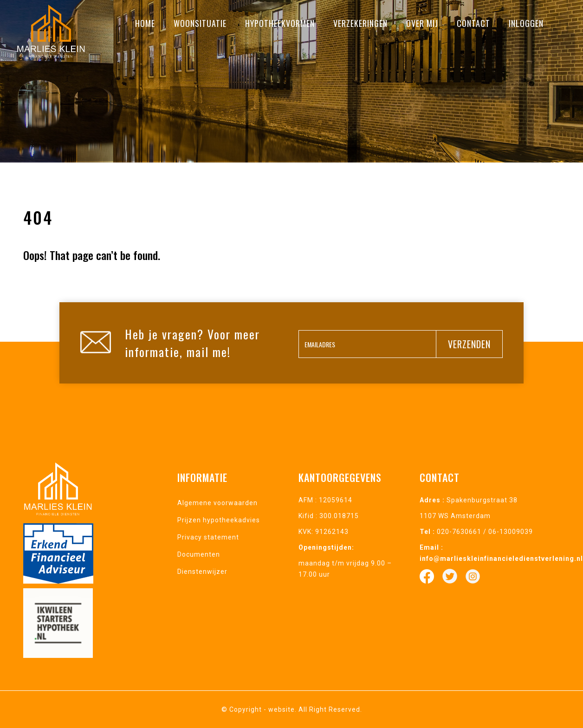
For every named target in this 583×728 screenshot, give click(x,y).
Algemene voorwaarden (217, 503)
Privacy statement (208, 537)
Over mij (422, 23)
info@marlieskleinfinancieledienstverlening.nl (501, 559)
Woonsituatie (200, 23)
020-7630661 (459, 532)
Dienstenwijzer (202, 572)
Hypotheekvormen (280, 23)
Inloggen (526, 23)
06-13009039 (511, 532)
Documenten (199, 554)
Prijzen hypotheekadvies (219, 520)
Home (145, 23)
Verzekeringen (360, 23)
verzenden (469, 344)
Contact (473, 23)
